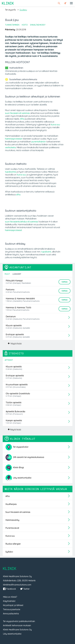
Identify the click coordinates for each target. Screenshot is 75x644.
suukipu (23, 10)
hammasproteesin (14, 139)
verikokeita (10, 147)
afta (18, 195)
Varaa (65, 282)
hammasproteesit (13, 230)
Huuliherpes (11, 504)
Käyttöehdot (9, 601)
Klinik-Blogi (15, 468)
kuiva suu (55, 125)
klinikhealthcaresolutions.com (17, 585)
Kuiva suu (10, 536)
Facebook (9, 589)
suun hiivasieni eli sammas (17, 113)
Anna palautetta (11, 614)
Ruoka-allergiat (13, 544)
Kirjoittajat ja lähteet (13, 605)
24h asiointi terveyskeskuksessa (25, 457)
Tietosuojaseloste (12, 609)
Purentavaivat (12, 528)
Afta (22, 119)
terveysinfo (10, 10)
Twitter (25, 589)
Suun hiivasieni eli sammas (18, 512)
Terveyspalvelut (17, 447)
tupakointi (46, 252)
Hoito (25, 25)
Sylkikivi (9, 552)
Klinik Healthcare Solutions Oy (17, 630)
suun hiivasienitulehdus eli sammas (22, 222)
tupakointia (11, 172)
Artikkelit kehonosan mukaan (17, 625)
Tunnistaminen (12, 25)
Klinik (8, 3)
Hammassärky (12, 520)
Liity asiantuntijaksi (18, 478)
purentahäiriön (39, 142)
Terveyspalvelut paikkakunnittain (19, 621)
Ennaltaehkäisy (38, 25)
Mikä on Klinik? (10, 597)
